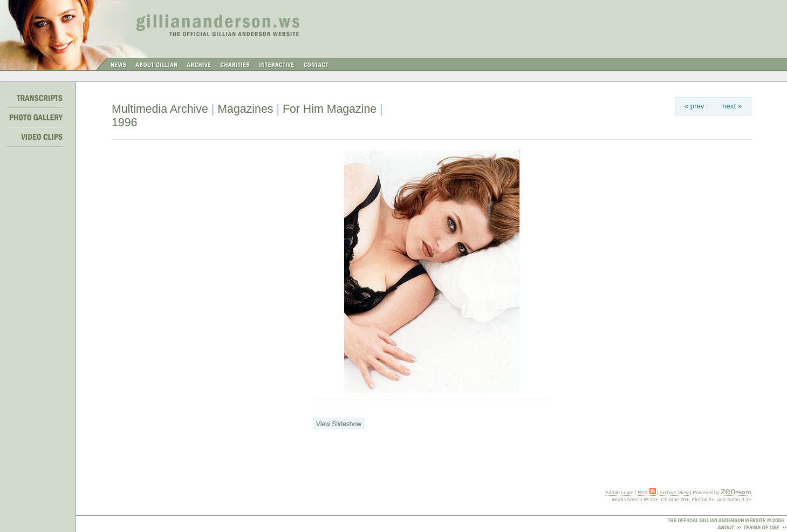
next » (732, 106)
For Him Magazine (330, 109)
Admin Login (619, 493)
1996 (124, 122)
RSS (647, 493)
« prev (694, 106)
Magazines (245, 109)
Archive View (674, 493)
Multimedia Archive (160, 109)
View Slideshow (339, 424)
